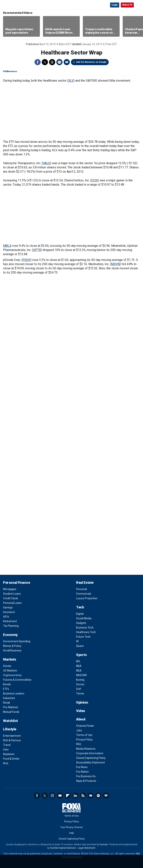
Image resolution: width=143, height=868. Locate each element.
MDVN (115, 264)
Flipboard (68, 796)
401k (6, 617)
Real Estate (85, 583)
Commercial (83, 594)
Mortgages (10, 589)
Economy (10, 635)
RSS (83, 796)
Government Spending (17, 641)
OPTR (37, 250)
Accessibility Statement (90, 762)
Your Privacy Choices (72, 827)
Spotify (98, 796)
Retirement (10, 621)
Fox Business (16, 5)
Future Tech (83, 637)
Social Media (84, 618)
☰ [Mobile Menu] (138, 5)
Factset (104, 844)
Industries (9, 698)
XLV (71, 81)
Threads (52, 62)
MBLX (7, 246)
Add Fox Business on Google (91, 62)
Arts (6, 763)
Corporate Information (90, 753)
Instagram (52, 796)
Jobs (79, 730)
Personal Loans (12, 603)
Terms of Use (84, 735)
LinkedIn (75, 796)
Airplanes (9, 754)
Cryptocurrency (12, 675)
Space (80, 646)
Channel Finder (85, 726)
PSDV (26, 260)
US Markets (10, 671)
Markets (10, 659)
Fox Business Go (86, 776)
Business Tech (85, 628)
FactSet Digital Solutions (63, 848)
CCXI (95, 180)
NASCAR (81, 675)
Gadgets (81, 623)
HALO (46, 163)
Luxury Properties (87, 598)
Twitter (45, 62)
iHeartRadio (106, 796)
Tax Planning (11, 626)
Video (81, 711)
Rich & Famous (12, 740)
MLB (79, 671)
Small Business (12, 650)
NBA (79, 666)
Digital (80, 614)
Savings (8, 607)
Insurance (9, 612)
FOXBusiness (10, 71)
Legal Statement (87, 848)
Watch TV (127, 5)
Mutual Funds (11, 712)
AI (77, 641)
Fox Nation (82, 772)
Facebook (38, 62)
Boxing (80, 680)
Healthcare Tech (86, 632)
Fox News (82, 767)
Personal (81, 589)
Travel (7, 745)
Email (67, 62)
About (81, 719)
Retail (7, 703)
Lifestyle (10, 729)
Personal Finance (16, 583)
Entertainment (12, 736)
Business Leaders (14, 693)
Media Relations (86, 749)
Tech (80, 607)
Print (59, 62)
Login (115, 5)
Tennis (80, 693)
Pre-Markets (11, 707)
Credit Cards (11, 598)
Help (71, 833)
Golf (79, 689)
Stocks (7, 666)
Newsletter (91, 796)
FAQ (79, 744)
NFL (78, 661)
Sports (81, 655)
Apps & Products (86, 781)
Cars (6, 749)
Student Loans (12, 594)
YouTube (60, 796)
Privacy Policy (84, 740)
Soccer (80, 684)
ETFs (6, 689)
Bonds (7, 684)
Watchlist (10, 721)
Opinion (82, 702)
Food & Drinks (11, 759)
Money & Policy (12, 646)
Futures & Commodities (17, 680)
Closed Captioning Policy (91, 758)
